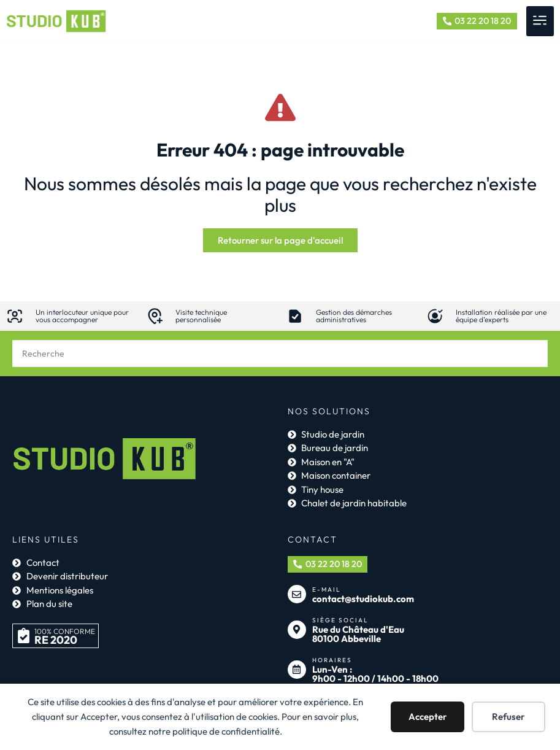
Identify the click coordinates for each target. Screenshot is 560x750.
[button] (540, 21)
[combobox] (280, 355)
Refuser (508, 717)
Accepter (428, 717)
